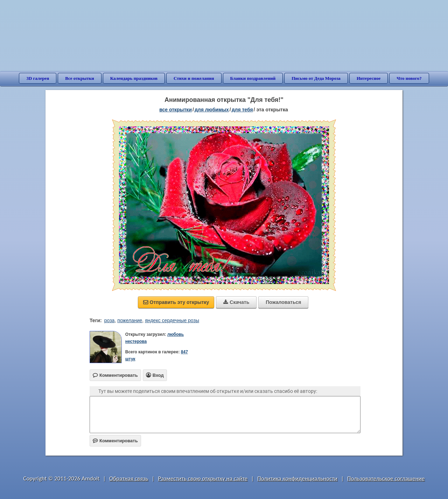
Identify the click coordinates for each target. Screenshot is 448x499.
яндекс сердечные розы (172, 320)
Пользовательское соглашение (386, 479)
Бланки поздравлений (253, 78)
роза (110, 320)
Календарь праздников (134, 78)
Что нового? (409, 78)
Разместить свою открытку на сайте (203, 479)
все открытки (176, 110)
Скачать (236, 302)
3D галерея (38, 78)
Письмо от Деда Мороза (316, 78)
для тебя (242, 110)
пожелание (130, 320)
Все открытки (80, 78)
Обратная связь (129, 479)
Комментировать (115, 441)
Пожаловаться (283, 302)
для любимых (212, 110)
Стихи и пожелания (194, 78)
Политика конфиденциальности (297, 479)
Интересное (369, 78)
